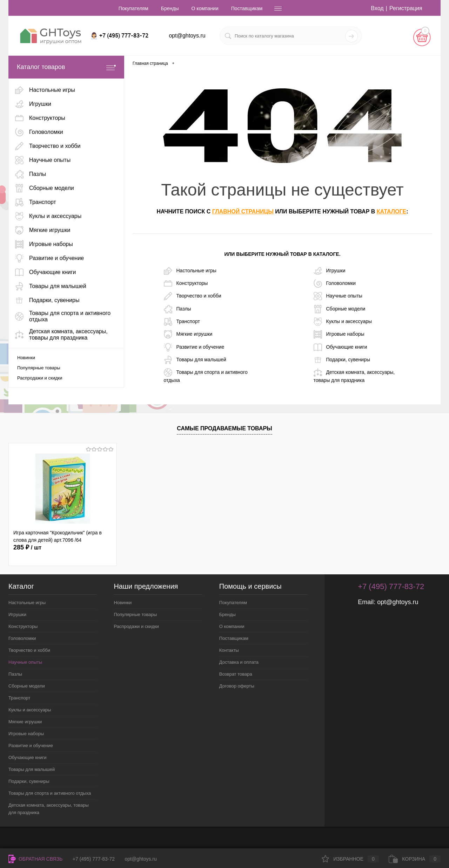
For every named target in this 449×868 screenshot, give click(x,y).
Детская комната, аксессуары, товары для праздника (354, 376)
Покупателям (133, 8)
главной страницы (243, 211)
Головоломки (335, 283)
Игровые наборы (339, 334)
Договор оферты (237, 686)
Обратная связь (35, 859)
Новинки (26, 358)
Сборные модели (340, 309)
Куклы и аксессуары (343, 322)
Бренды (170, 8)
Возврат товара (236, 674)
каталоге (391, 211)
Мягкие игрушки (188, 334)
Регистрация (406, 8)
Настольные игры (190, 271)
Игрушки (330, 271)
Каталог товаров (66, 67)
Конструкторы (186, 283)
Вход (377, 8)
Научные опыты (338, 296)
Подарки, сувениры (342, 360)
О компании (205, 8)
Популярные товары (39, 368)
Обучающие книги (340, 347)
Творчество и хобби (193, 296)
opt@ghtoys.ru (187, 36)
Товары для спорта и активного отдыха (206, 376)
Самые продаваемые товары (224, 428)
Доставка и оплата (239, 662)
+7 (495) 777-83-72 (94, 859)
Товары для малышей (195, 360)
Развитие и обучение (194, 347)
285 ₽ (27, 547)
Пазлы (177, 309)
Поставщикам (247, 8)
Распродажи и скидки (40, 378)
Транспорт (182, 322)
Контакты (229, 650)
